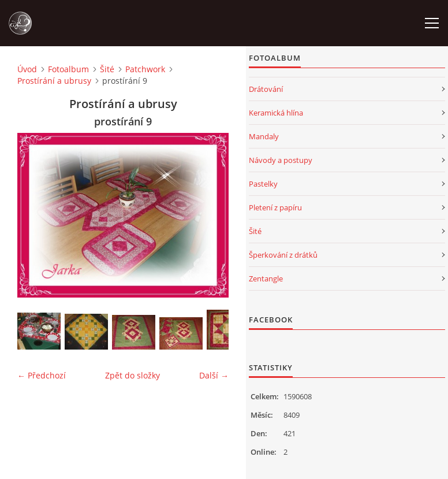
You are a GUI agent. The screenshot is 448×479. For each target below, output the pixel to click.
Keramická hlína (276, 113)
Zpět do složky (132, 375)
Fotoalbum (68, 69)
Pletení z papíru (275, 207)
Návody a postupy (281, 160)
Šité (107, 69)
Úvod (27, 69)
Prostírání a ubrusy (54, 81)
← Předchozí (42, 375)
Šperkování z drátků (283, 255)
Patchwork (145, 69)
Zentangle (266, 279)
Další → (214, 375)
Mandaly (264, 136)
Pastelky (263, 184)
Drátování (266, 89)
